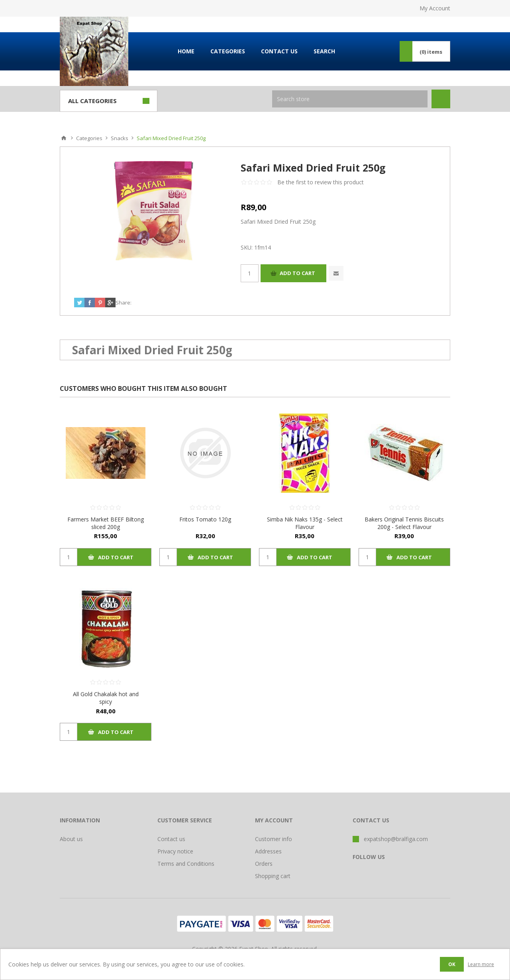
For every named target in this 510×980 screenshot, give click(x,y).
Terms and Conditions (186, 864)
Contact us (171, 839)
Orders (264, 864)
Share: (124, 303)
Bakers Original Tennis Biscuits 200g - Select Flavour (404, 523)
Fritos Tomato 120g (205, 519)
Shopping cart (273, 876)
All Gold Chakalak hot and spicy (106, 698)
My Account (435, 8)
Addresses (268, 851)
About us (71, 839)
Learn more (481, 964)
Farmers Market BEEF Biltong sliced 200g (106, 523)
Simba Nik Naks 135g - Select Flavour (305, 523)
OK (452, 964)
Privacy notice (175, 851)
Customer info (274, 839)
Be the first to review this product (321, 182)
